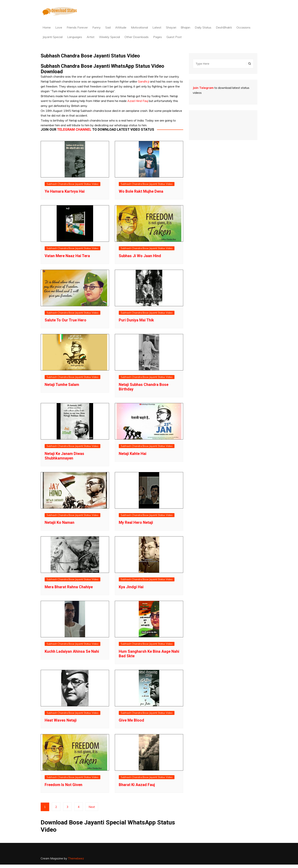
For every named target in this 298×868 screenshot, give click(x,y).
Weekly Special (109, 37)
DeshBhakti (224, 27)
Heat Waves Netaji (61, 720)
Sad (108, 27)
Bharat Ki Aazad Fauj (137, 785)
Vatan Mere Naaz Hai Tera (67, 256)
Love (59, 27)
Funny (97, 27)
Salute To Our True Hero (65, 320)
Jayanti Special (53, 37)
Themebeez (76, 858)
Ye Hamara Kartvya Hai (65, 191)
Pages (158, 37)
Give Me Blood (131, 720)
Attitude (121, 27)
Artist (91, 37)
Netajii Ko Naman (59, 522)
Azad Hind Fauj (138, 101)
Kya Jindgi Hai (131, 587)
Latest (157, 27)
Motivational (139, 27)
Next (92, 807)
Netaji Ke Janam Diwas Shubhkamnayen (64, 456)
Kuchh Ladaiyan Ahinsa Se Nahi (72, 651)
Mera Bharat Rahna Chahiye (69, 587)
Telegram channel (74, 129)
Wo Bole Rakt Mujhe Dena (141, 191)
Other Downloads (137, 37)
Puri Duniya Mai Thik (136, 320)
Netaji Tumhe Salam (62, 385)
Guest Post (174, 37)
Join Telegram (203, 88)
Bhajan (185, 27)
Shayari (171, 27)
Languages (75, 37)
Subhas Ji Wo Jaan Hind (140, 256)
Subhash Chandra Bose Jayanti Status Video (73, 184)
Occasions (243, 27)
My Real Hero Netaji (136, 522)
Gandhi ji (143, 81)
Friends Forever (77, 27)
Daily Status (203, 27)
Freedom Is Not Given (63, 785)
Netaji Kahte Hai (133, 454)
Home (47, 27)
